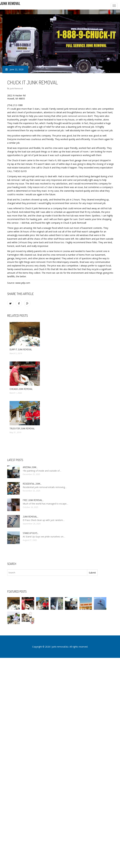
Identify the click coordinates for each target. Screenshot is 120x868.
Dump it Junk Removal (21, 349)
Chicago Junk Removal (21, 389)
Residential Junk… (32, 484)
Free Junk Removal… (33, 500)
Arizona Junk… (30, 467)
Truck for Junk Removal (22, 429)
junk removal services (75, 116)
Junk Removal (16, 88)
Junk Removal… (31, 517)
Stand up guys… (31, 533)
